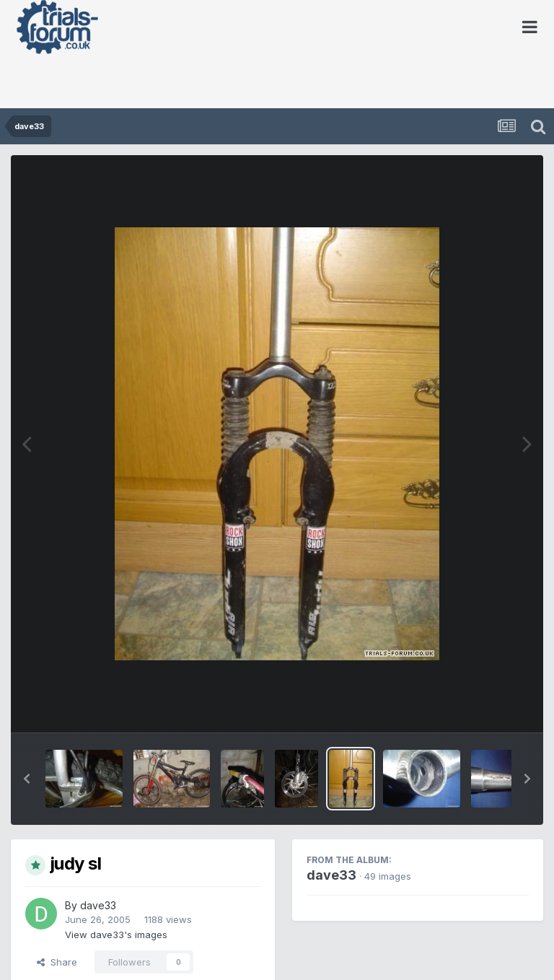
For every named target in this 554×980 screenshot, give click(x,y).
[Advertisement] (169, 83)
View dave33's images (116, 935)
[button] (27, 779)
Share (57, 962)
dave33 (98, 905)
